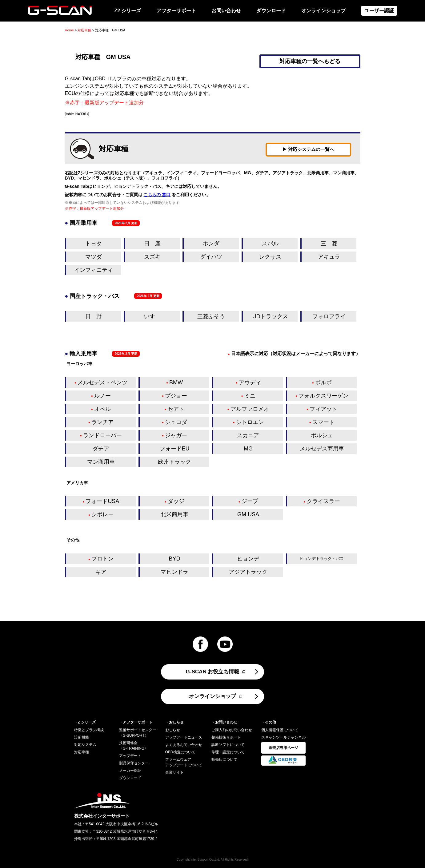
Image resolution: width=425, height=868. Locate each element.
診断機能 (82, 737)
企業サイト (174, 772)
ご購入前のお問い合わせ (232, 730)
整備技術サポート (226, 737)
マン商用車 (101, 462)
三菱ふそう (211, 316)
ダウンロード (271, 11)
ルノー (102, 396)
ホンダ (211, 244)
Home (69, 30)
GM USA (248, 514)
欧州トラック (174, 462)
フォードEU (175, 449)
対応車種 (84, 30)
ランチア (102, 422)
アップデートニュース (184, 737)
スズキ (152, 257)
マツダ (94, 257)
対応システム (85, 745)
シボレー (102, 514)
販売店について (224, 759)
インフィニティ (94, 270)
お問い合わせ (226, 11)
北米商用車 (174, 514)
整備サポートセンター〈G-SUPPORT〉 (138, 733)
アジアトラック (248, 572)
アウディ (250, 382)
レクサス (270, 257)
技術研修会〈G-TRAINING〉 (134, 746)
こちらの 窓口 (157, 195)
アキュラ (329, 257)
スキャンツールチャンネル (283, 737)
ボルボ (323, 382)
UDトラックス (270, 316)
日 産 (152, 244)
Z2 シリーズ (128, 11)
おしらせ (173, 730)
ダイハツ (211, 257)
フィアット (323, 409)
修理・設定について (228, 752)
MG (248, 449)
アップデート (130, 756)
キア (101, 572)
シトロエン (250, 422)
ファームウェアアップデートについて (184, 762)
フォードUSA (102, 501)
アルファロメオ (250, 409)
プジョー (176, 396)
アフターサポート (176, 11)
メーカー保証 (130, 771)
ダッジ (176, 501)
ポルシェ (322, 435)
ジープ (250, 501)
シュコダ (176, 422)
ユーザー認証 (379, 11)
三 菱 (329, 244)
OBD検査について (180, 752)
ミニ (250, 396)
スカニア (248, 435)
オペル (102, 409)
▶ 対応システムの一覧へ (308, 149)
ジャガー (176, 435)
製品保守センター (134, 763)
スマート (323, 422)
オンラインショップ (323, 11)
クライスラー (323, 501)
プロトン (102, 559)
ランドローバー (102, 435)
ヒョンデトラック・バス (322, 559)
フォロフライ (329, 316)
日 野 (94, 316)
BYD (175, 559)
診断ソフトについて (228, 745)
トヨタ (94, 244)
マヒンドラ (174, 572)
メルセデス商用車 (322, 449)
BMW (176, 382)
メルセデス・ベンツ (102, 382)
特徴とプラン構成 (89, 730)
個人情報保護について (280, 730)
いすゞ (152, 316)
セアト (176, 409)
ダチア (101, 449)
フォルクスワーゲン (323, 396)
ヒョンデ (248, 559)
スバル (270, 244)
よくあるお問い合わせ (184, 745)
